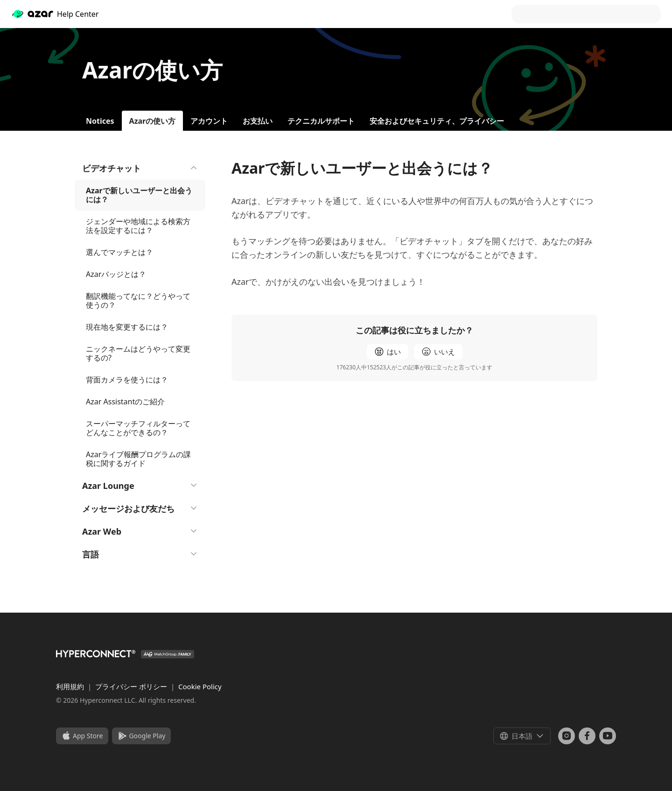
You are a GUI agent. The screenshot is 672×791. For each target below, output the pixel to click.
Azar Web (140, 531)
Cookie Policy (200, 686)
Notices (100, 121)
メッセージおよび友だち (140, 508)
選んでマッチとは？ (119, 252)
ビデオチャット (140, 168)
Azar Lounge (140, 486)
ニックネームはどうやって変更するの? (138, 353)
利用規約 (71, 686)
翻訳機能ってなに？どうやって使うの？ (138, 300)
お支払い (258, 121)
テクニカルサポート (321, 121)
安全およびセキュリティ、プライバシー (437, 121)
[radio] (388, 352)
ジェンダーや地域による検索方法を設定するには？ (138, 226)
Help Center (55, 14)
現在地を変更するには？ (127, 327)
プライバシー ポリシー (132, 686)
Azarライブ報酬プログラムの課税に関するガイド (138, 459)
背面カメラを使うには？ (127, 380)
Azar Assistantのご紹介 (125, 402)
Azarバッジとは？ (116, 274)
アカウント (209, 121)
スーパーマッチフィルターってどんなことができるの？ (138, 428)
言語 (140, 554)
